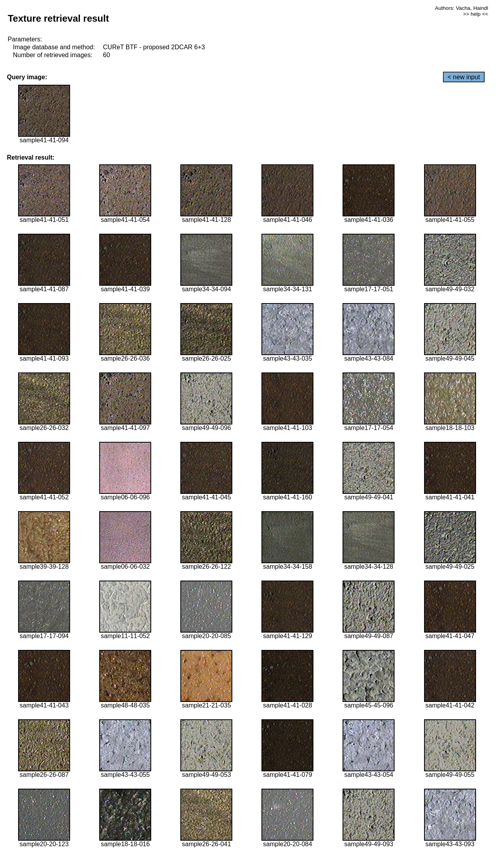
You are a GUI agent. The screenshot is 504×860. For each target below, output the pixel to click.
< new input (464, 77)
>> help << (476, 14)
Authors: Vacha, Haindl (461, 8)
